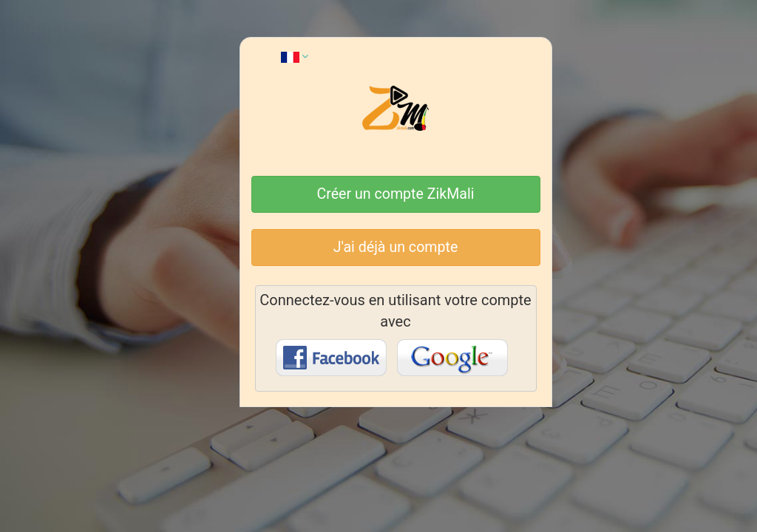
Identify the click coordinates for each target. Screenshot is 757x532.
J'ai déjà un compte (396, 247)
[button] (295, 56)
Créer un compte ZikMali (396, 194)
